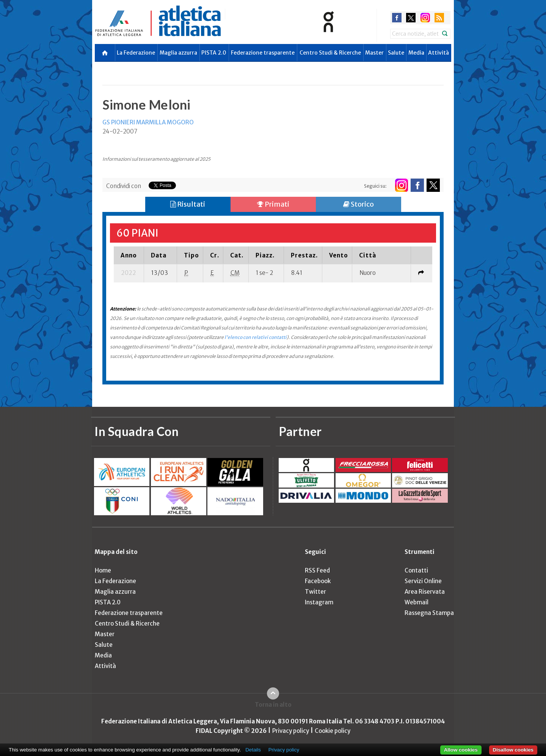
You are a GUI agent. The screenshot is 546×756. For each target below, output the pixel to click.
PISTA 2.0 (214, 53)
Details (253, 750)
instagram (425, 18)
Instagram (319, 602)
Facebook (318, 581)
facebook (397, 18)
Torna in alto (273, 705)
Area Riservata (425, 592)
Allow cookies (461, 750)
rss (439, 18)
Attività (439, 53)
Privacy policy (291, 731)
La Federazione (136, 53)
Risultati (188, 204)
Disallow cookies (513, 750)
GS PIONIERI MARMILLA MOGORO (148, 122)
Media (416, 53)
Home (103, 570)
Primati (273, 204)
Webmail (417, 602)
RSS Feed (317, 570)
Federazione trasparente (263, 53)
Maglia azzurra (178, 53)
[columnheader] (129, 255)
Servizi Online (423, 581)
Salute (396, 53)
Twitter (315, 592)
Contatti (416, 570)
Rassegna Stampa (429, 613)
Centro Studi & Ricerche (330, 53)
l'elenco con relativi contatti (256, 337)
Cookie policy (333, 731)
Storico (359, 204)
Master (374, 53)
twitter (411, 18)
